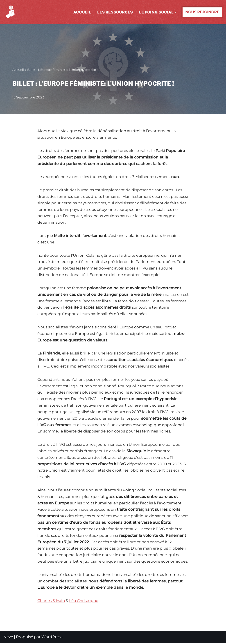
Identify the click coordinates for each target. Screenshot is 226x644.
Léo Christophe (84, 602)
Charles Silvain (51, 602)
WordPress (52, 638)
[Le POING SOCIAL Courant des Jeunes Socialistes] (11, 12)
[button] (176, 12)
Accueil (82, 12)
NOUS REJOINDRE (202, 12)
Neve (8, 638)
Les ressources (115, 12)
